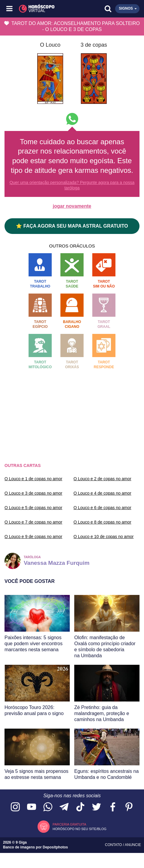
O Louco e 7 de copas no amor (33, 522)
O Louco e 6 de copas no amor (103, 508)
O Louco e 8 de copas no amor (103, 522)
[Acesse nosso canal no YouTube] (32, 807)
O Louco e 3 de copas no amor (33, 493)
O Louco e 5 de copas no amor (33, 508)
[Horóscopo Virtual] (41, 9)
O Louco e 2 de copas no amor (103, 479)
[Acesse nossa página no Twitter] (97, 807)
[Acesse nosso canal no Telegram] (64, 807)
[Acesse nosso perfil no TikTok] (80, 807)
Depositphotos (55, 847)
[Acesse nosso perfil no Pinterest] (129, 807)
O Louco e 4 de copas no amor (103, 493)
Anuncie (133, 845)
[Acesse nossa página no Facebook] (113, 807)
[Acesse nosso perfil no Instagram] (15, 807)
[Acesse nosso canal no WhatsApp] (48, 807)
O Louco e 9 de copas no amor (33, 537)
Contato (114, 845)
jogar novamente (72, 206)
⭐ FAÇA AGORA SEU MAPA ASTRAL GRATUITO (72, 226)
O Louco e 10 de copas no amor (104, 537)
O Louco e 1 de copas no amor (33, 479)
